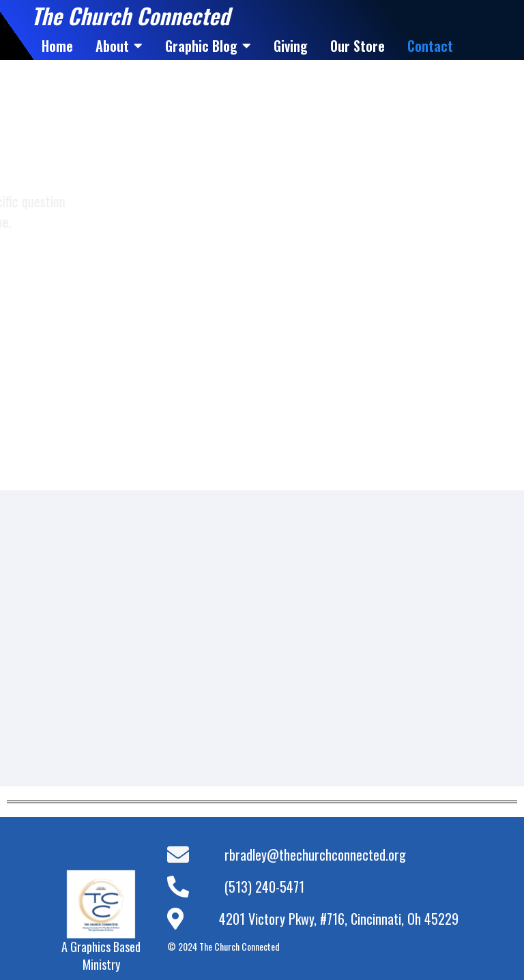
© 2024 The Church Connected (223, 946)
